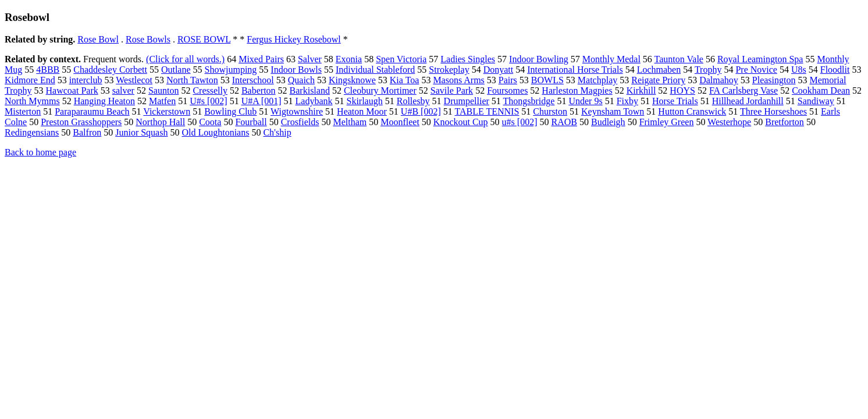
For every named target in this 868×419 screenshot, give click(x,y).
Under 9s (585, 101)
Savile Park (452, 90)
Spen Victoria (401, 59)
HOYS (682, 90)
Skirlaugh (365, 101)
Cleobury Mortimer (380, 90)
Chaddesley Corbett (110, 70)
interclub (86, 80)
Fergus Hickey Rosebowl (294, 39)
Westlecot (134, 80)
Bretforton (785, 122)
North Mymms (32, 101)
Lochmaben (659, 70)
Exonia (349, 59)
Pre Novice (756, 70)
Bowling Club (230, 111)
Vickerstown (167, 111)
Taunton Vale (679, 59)
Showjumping (231, 70)
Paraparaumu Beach (92, 111)
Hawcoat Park (72, 90)
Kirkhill (641, 90)
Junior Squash (141, 132)
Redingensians (32, 132)
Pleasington (774, 80)
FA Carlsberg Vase (744, 90)
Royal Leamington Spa (760, 59)
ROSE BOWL (204, 39)
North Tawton (192, 80)
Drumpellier (467, 101)
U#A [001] (262, 101)
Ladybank (314, 101)
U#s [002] (208, 101)
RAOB (564, 122)
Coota (210, 122)
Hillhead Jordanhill (748, 101)
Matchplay (597, 80)
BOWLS (547, 80)
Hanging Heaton (104, 101)
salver (123, 90)
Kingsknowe (352, 80)
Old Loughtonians (215, 132)
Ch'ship (277, 132)
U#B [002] (421, 111)
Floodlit (835, 70)
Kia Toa (405, 80)
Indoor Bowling (539, 59)
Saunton (163, 90)
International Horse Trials (575, 70)
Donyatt (499, 70)
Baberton (259, 90)
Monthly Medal (611, 59)
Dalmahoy (719, 80)
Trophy (708, 70)
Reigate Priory (658, 80)
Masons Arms (458, 80)
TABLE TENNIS (487, 111)
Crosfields (300, 122)
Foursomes (507, 90)
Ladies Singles (468, 59)
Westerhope (729, 122)
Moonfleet (400, 122)
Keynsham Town (613, 111)
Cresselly (210, 90)
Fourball (251, 122)
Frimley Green (667, 122)
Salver (310, 59)
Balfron (87, 132)
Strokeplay (449, 70)
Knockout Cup (461, 122)
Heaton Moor (362, 111)
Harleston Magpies (577, 90)
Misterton (23, 111)
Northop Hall (160, 122)
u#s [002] (520, 122)
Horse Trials (675, 101)
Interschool (253, 80)
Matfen (162, 101)
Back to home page (40, 152)
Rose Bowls (148, 39)
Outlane (176, 70)
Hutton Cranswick (692, 111)
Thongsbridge (529, 101)
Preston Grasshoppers (81, 122)
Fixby (627, 101)
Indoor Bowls (296, 70)
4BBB (48, 70)
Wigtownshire (297, 111)
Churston (550, 111)
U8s (799, 70)
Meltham (350, 122)
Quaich (301, 80)
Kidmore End (30, 80)
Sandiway (816, 101)
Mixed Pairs (261, 59)
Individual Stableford (375, 70)
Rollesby (413, 101)
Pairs (508, 80)
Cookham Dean (821, 90)
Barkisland (310, 90)
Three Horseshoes (773, 111)
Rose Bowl (98, 39)
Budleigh (608, 122)
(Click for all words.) (185, 59)
